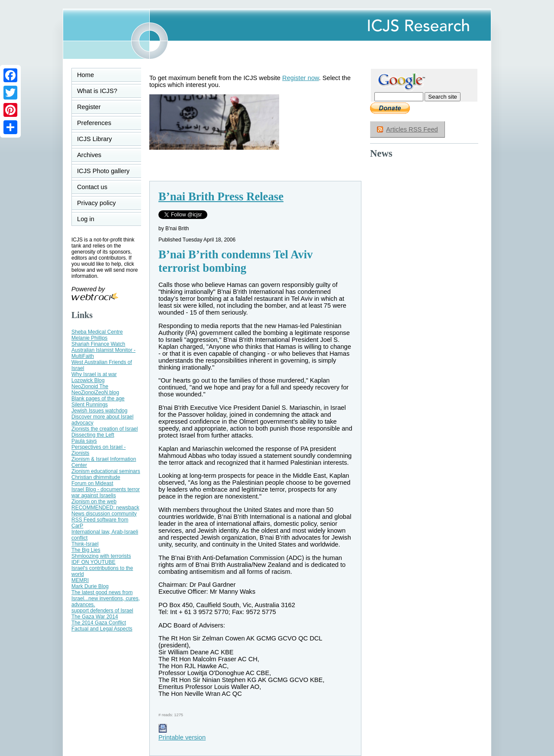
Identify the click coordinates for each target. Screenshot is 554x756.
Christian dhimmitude (96, 477)
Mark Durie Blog (90, 586)
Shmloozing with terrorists (101, 556)
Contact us (92, 187)
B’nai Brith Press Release (221, 196)
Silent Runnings (90, 405)
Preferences (94, 123)
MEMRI (80, 580)
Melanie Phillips (89, 338)
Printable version (182, 734)
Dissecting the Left (93, 435)
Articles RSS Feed (412, 129)
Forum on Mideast (92, 483)
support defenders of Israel (102, 611)
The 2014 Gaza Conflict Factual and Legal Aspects (102, 626)
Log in (91, 219)
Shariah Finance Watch (98, 344)
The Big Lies (86, 550)
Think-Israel (85, 544)
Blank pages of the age (98, 399)
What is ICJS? (97, 91)
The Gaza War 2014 (95, 617)
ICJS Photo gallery (103, 171)
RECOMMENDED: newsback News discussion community (105, 511)
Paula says (84, 441)
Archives (89, 155)
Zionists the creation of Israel (105, 429)
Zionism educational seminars (106, 471)
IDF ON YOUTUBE (93, 562)
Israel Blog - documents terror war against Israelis (106, 492)
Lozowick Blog (88, 380)
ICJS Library (95, 139)
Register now (301, 78)
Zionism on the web (94, 502)
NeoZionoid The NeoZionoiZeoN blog (95, 389)
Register (89, 107)
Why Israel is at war (94, 374)
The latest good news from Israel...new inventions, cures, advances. (106, 598)
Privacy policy (97, 203)
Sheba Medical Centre (97, 332)
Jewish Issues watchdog (99, 411)
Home (85, 75)
